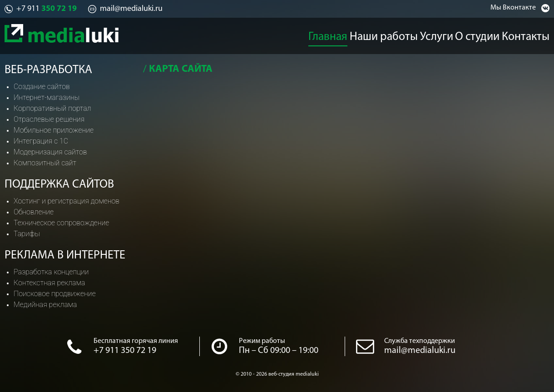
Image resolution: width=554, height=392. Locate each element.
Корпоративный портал (52, 108)
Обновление (34, 212)
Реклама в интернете (65, 256)
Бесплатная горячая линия (136, 341)
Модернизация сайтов (50, 152)
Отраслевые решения (49, 119)
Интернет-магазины (47, 97)
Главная (330, 35)
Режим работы (262, 341)
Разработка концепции (51, 272)
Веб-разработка (48, 70)
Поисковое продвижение (55, 294)
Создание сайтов (42, 87)
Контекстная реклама (49, 283)
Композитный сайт (45, 163)
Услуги (438, 35)
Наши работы (385, 35)
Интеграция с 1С (41, 141)
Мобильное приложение (54, 130)
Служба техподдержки (420, 341)
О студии (483, 35)
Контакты (534, 35)
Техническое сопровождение (61, 223)
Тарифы (27, 234)
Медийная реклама (45, 305)
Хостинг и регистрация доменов (67, 201)
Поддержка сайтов (59, 185)
